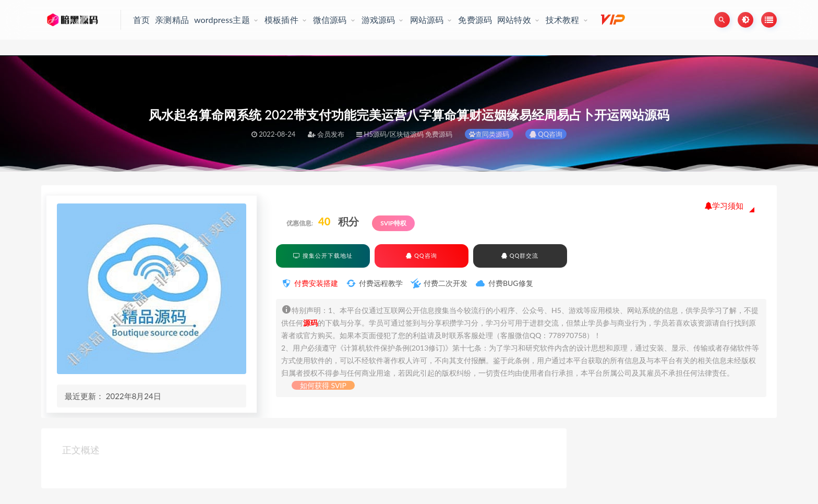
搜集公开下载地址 (323, 255)
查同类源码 (489, 134)
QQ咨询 (546, 134)
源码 (310, 323)
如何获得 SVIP (323, 385)
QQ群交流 (520, 255)
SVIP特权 (393, 223)
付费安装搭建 (316, 283)
